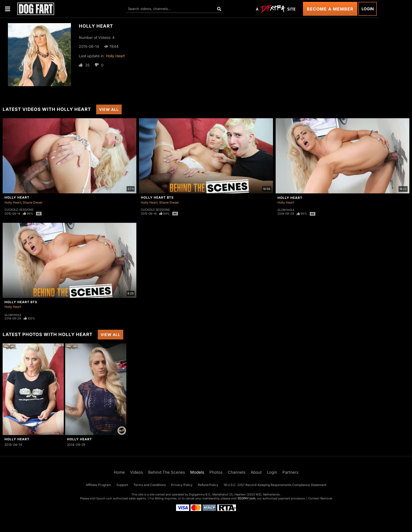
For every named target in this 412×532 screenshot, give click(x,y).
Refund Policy (208, 485)
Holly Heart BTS (157, 197)
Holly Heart (115, 56)
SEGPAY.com (246, 498)
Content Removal (320, 498)
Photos (216, 472)
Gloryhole (286, 210)
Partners (290, 472)
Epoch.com (104, 498)
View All (109, 109)
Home (119, 472)
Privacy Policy (182, 485)
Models (197, 472)
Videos (137, 472)
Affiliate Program (99, 485)
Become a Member (330, 9)
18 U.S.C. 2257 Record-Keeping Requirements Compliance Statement (275, 485)
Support (122, 485)
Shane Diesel (33, 202)
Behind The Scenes (167, 472)
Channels (237, 472)
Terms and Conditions (150, 485)
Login (368, 9)
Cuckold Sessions (19, 210)
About (256, 472)
